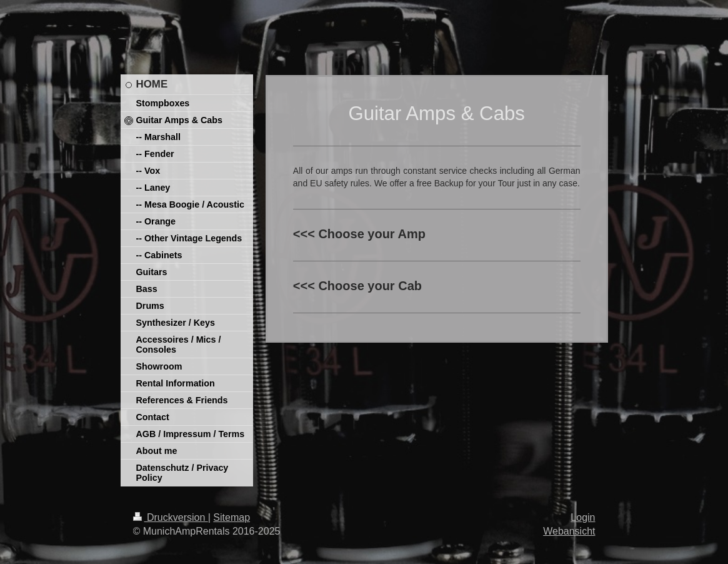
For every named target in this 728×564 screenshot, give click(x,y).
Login (583, 517)
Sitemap (232, 517)
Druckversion (171, 517)
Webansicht (569, 531)
